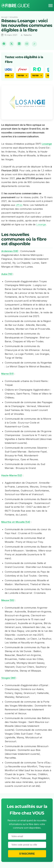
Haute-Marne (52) (12, 475)
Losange (41, 224)
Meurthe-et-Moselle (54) (16, 522)
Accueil (4, 17)
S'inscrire (27, 854)
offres (19, 205)
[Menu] (51, 6)
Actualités (14, 17)
